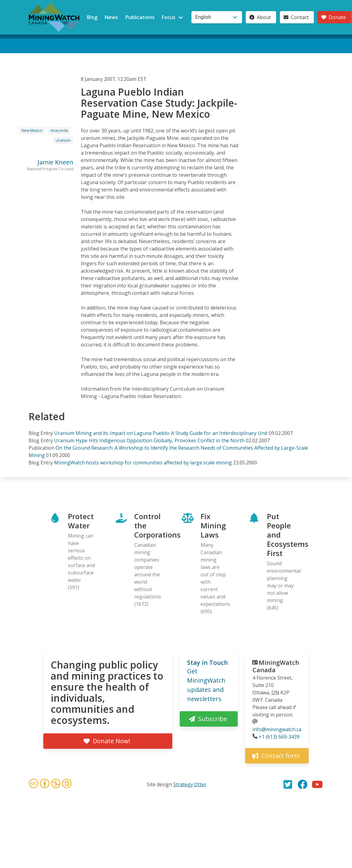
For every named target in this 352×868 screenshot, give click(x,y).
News (111, 17)
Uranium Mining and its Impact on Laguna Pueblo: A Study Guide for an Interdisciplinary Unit (161, 433)
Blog (92, 17)
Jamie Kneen (55, 162)
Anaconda (59, 130)
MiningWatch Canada (276, 666)
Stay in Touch (207, 663)
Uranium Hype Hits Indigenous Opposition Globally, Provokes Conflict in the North (149, 440)
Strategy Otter (190, 784)
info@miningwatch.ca (277, 729)
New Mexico (32, 130)
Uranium (63, 140)
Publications (140, 17)
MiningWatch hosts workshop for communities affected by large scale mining (143, 463)
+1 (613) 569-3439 (279, 737)
